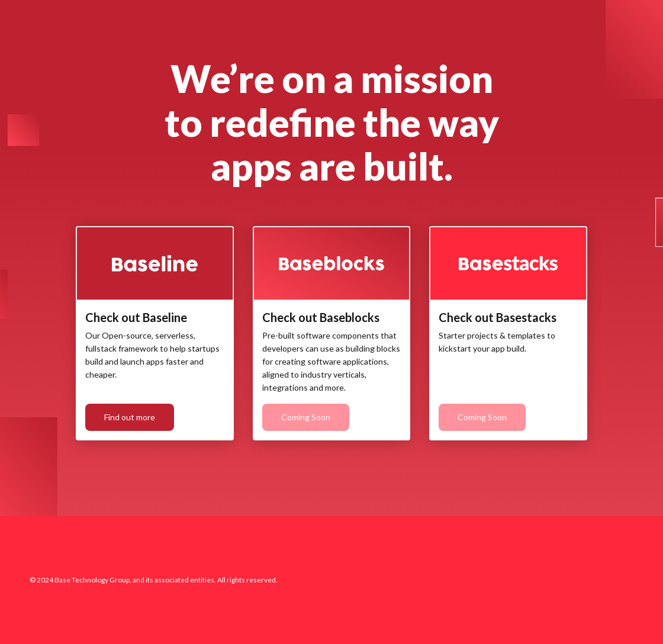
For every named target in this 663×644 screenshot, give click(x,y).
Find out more (130, 417)
